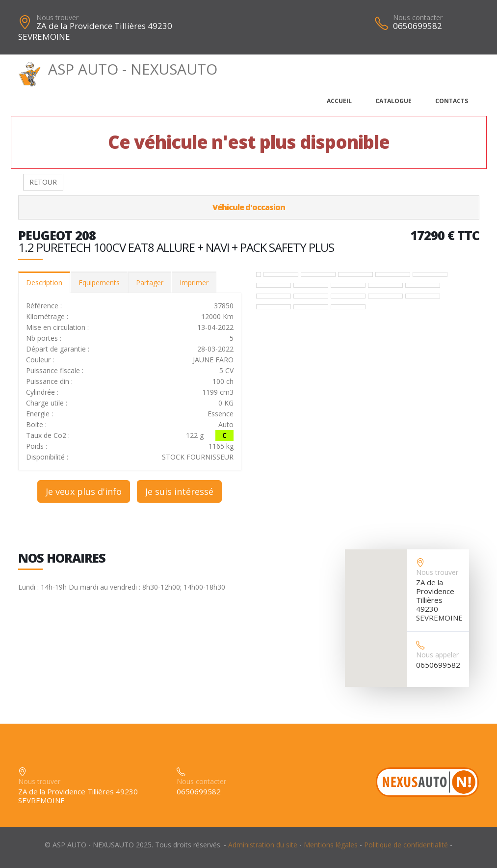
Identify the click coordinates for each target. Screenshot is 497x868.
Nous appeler (437, 655)
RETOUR (43, 182)
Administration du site (263, 845)
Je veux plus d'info (84, 491)
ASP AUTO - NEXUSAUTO (118, 69)
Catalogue (393, 101)
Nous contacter (418, 17)
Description (44, 283)
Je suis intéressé (179, 491)
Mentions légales (331, 845)
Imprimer (194, 283)
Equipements (99, 283)
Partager (150, 283)
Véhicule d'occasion (249, 207)
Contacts (452, 101)
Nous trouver (57, 17)
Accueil (339, 101)
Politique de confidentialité (406, 845)
